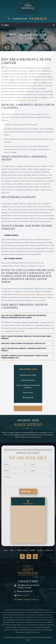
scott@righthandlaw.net (31, 599)
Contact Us (49, 550)
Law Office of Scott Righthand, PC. (16, 100)
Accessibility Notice (38, 638)
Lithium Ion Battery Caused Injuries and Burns (28, 386)
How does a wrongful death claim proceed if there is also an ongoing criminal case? (25, 357)
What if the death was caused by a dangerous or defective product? (24, 349)
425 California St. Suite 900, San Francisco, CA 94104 (29, 586)
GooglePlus (35, 556)
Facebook (22, 556)
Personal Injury (28, 392)
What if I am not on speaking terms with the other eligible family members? (26, 337)
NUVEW (7, 638)
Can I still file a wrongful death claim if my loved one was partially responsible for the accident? (24, 316)
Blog (40, 550)
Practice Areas (22, 550)
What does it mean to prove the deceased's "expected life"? (24, 343)
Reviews (33, 550)
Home (5, 550)
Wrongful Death (28, 398)
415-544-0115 (38, 19)
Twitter (29, 556)
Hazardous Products (28, 380)
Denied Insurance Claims (28, 375)
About (12, 550)
